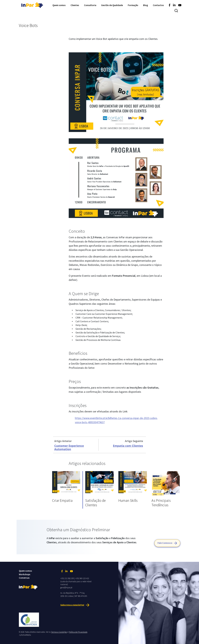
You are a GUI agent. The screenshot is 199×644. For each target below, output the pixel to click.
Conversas (24, 578)
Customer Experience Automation (69, 447)
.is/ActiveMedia (25, 635)
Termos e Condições (59, 632)
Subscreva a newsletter (72, 605)
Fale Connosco (165, 543)
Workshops (25, 574)
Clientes (75, 5)
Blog (146, 5)
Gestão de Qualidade (112, 5)
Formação (133, 5)
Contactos (158, 5)
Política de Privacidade (78, 632)
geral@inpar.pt (66, 588)
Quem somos (59, 5)
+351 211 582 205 (67, 578)
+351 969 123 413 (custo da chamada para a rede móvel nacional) (76, 581)
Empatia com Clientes (128, 446)
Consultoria (90, 5)
